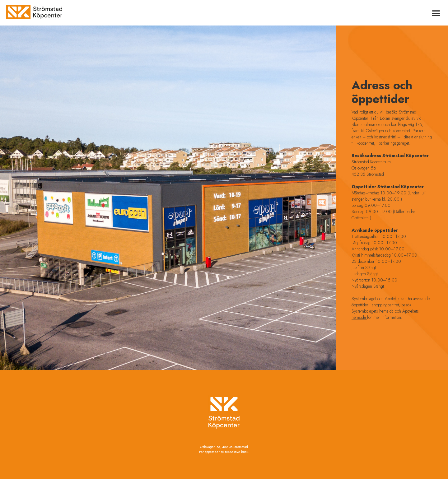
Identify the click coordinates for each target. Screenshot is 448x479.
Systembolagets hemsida (373, 311)
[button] (436, 13)
